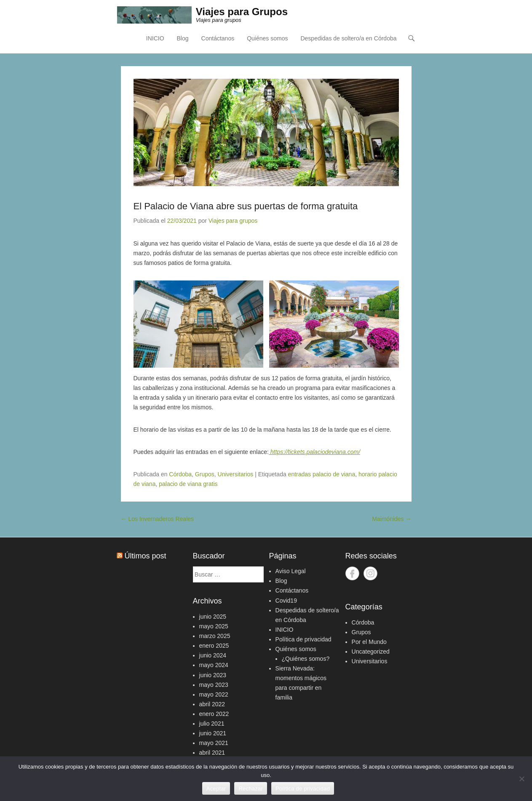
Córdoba (180, 474)
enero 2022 (214, 714)
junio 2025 (213, 617)
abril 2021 (212, 753)
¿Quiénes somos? (306, 659)
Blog (183, 38)
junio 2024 (213, 655)
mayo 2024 (214, 665)
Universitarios (236, 474)
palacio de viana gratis (188, 484)
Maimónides (392, 519)
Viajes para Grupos (242, 12)
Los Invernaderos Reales (158, 519)
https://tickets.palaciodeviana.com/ (314, 452)
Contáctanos (218, 38)
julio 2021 (212, 724)
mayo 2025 (214, 626)
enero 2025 (214, 646)
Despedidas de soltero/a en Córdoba (348, 38)
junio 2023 (213, 675)
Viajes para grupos (233, 221)
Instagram (370, 573)
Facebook (352, 573)
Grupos (205, 474)
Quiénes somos (267, 38)
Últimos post (146, 556)
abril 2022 (212, 704)
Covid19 (286, 601)
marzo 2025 (215, 636)
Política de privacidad (303, 639)
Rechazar (251, 789)
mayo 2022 (214, 694)
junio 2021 (213, 733)
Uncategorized (371, 651)
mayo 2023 (214, 685)
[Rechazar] (521, 779)
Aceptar (216, 789)
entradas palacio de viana (322, 474)
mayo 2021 (214, 743)
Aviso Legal (291, 571)
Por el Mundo (369, 642)
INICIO (155, 38)
